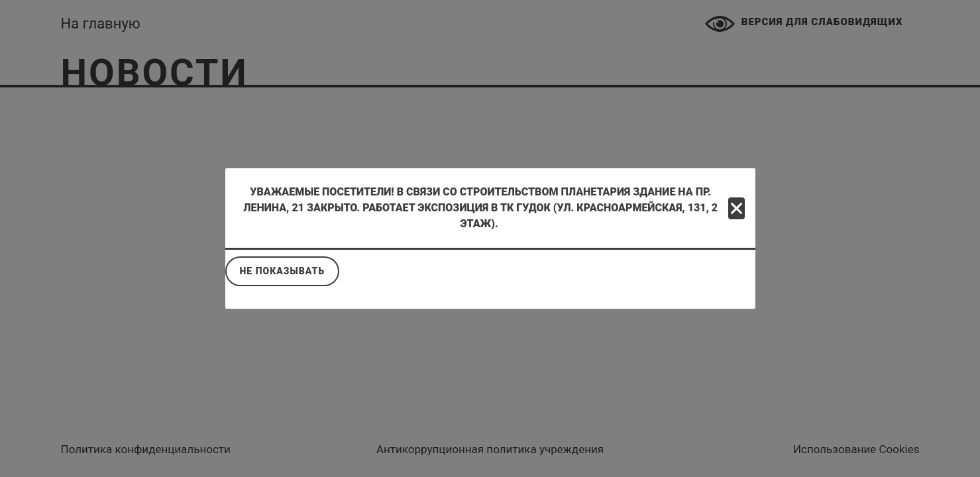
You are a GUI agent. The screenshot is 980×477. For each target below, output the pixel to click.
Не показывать (283, 271)
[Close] (736, 208)
